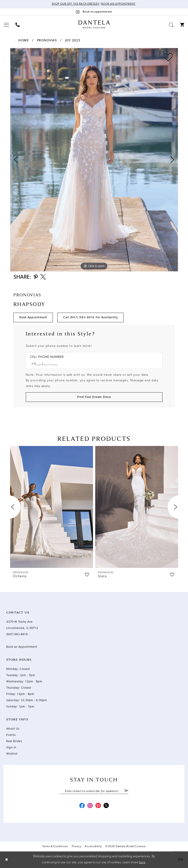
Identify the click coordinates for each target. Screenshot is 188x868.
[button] (6, 25)
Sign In (11, 748)
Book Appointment (33, 317)
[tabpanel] (94, 160)
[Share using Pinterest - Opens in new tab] (36, 277)
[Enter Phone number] (92, 364)
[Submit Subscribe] (126, 791)
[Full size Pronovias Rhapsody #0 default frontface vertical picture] (94, 160)
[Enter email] (94, 791)
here (142, 863)
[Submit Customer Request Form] (94, 397)
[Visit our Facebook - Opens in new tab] (82, 806)
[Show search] (171, 25)
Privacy (76, 847)
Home (24, 41)
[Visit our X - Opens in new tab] (106, 806)
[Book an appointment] (94, 12)
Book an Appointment (118, 4)
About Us (13, 729)
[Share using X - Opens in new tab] (43, 277)
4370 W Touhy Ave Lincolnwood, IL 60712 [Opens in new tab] (22, 625)
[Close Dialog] (7, 860)
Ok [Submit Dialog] (181, 860)
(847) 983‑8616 (17, 634)
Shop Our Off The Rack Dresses (75, 4)
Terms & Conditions (55, 847)
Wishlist (12, 754)
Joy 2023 (73, 41)
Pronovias (47, 41)
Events (11, 735)
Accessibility (93, 847)
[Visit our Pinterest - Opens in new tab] (98, 806)
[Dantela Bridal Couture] (94, 24)
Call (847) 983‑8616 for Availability (91, 317)
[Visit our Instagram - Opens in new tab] (90, 806)
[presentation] (52, 507)
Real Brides (14, 741)
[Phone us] (18, 25)
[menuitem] (6, 25)
